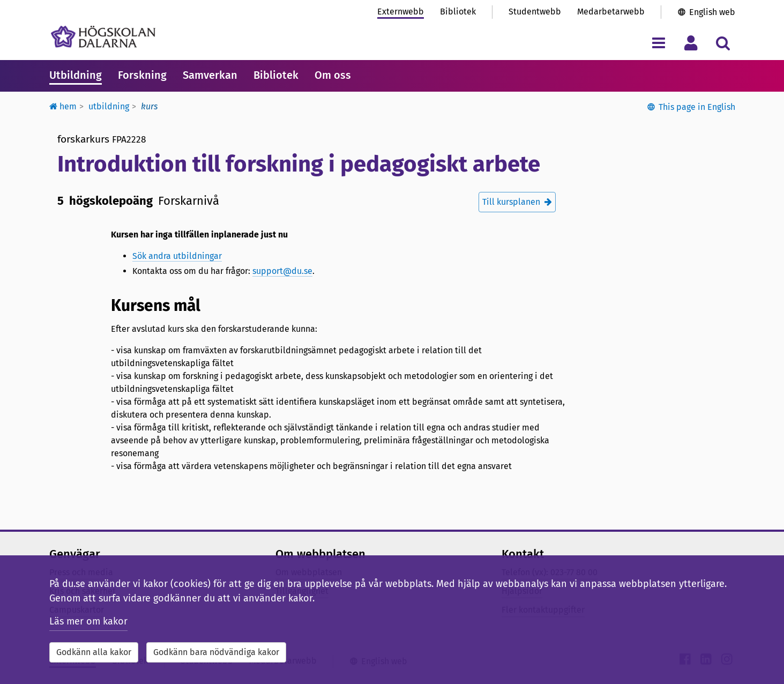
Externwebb (401, 12)
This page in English (697, 107)
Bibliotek (458, 12)
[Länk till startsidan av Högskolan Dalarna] (103, 37)
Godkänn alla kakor (94, 652)
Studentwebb (535, 12)
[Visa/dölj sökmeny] (723, 43)
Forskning (142, 75)
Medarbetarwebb (611, 12)
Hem (63, 106)
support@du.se (282, 271)
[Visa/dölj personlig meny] (691, 43)
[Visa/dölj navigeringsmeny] (659, 43)
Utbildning (76, 75)
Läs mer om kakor (88, 621)
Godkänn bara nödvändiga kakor (216, 652)
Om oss (333, 75)
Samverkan (210, 75)
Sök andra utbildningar (177, 256)
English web (712, 12)
